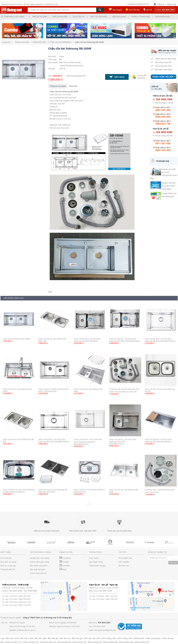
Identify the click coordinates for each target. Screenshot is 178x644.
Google (64, 562)
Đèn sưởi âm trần (136, 638)
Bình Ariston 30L (111, 642)
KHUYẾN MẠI (134, 10)
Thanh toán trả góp (97, 566)
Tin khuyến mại (125, 558)
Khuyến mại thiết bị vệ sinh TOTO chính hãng (169, 186)
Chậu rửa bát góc (153, 638)
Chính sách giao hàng (40, 562)
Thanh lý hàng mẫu (141, 17)
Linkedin (65, 566)
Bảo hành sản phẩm (39, 566)
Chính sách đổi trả (38, 573)
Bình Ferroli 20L (80, 642)
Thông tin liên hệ (8, 569)
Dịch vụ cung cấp (8, 566)
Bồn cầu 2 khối (12, 638)
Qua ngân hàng (96, 562)
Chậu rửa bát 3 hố (13, 642)
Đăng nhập (172, 4)
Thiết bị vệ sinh (39, 17)
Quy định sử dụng (8, 562)
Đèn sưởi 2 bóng (120, 638)
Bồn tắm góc (77, 638)
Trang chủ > (8, 42)
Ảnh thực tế (124, 566)
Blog (63, 569)
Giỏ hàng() (117, 10)
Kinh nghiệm (124, 562)
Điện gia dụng (119, 17)
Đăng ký (161, 4)
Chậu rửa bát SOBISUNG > (62, 42)
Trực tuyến (94, 558)
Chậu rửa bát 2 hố (31, 642)
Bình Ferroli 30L (64, 642)
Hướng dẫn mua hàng (40, 558)
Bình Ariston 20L (126, 642)
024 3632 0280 (106, 591)
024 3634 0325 (31, 591)
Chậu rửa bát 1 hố (48, 642)
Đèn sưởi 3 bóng (104, 638)
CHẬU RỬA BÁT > (41, 42)
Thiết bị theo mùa (99, 17)
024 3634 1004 (16, 591)
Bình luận (73, 86)
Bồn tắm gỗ (53, 638)
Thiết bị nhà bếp (60, 17)
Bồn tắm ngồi (41, 638)
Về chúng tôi (6, 558)
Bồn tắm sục (65, 638)
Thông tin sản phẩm (58, 86)
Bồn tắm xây (90, 638)
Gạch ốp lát (79, 17)
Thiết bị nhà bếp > (24, 42)
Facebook (65, 558)
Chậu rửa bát (55, 92)
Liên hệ (149, 10)
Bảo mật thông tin (38, 569)
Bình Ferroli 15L (95, 642)
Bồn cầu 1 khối (27, 638)
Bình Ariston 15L (142, 642)
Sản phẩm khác (163, 17)
